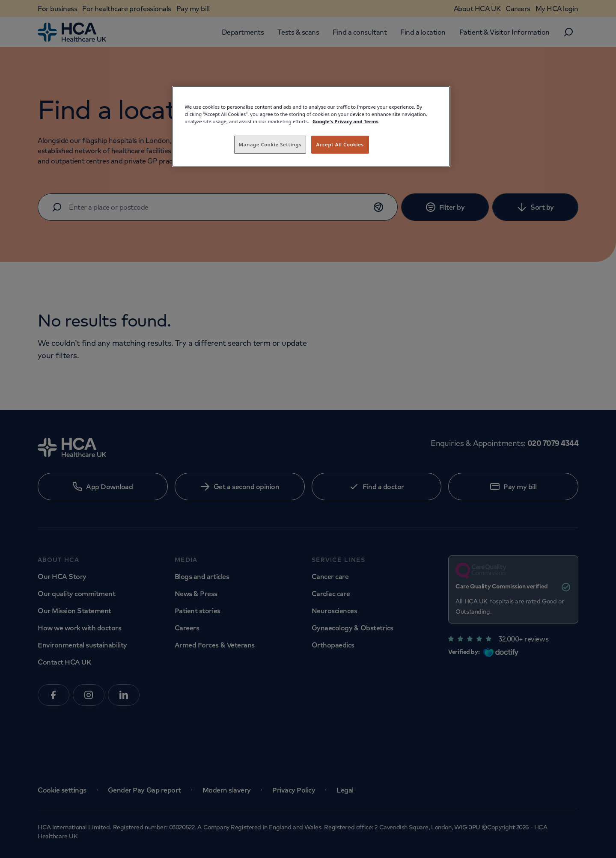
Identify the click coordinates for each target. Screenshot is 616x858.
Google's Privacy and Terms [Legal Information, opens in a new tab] (345, 121)
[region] (311, 126)
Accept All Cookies (340, 144)
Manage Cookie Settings (270, 144)
